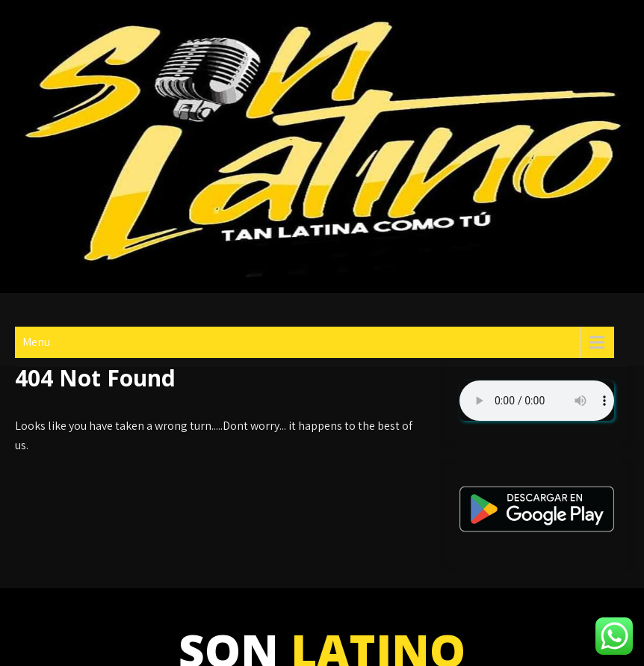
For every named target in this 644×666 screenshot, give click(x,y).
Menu (36, 342)
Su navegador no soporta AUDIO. (537, 401)
